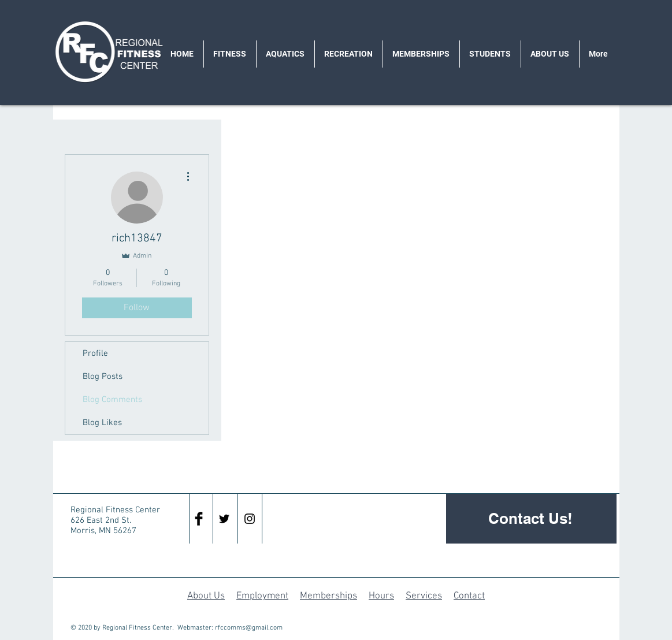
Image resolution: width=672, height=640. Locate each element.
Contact (469, 596)
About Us (206, 596)
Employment (262, 596)
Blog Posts (103, 377)
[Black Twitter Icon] (224, 519)
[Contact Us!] (531, 519)
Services (424, 596)
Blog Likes (102, 423)
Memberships (328, 596)
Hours (381, 596)
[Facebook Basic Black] (199, 519)
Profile (95, 354)
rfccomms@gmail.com (249, 628)
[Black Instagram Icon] (250, 519)
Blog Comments (112, 400)
